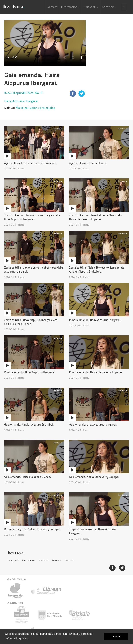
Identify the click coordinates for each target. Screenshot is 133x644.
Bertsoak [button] (91, 7)
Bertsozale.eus (18, 590)
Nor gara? (13, 560)
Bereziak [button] (109, 7)
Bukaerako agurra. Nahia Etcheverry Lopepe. (32, 529)
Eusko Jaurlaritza (21, 614)
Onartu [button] (116, 637)
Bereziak (57, 560)
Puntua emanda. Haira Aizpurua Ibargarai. (95, 320)
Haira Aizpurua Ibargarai (21, 101)
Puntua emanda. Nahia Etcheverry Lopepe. (96, 372)
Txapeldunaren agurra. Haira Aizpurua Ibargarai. (93, 531)
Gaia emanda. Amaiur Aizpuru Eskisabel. (29, 425)
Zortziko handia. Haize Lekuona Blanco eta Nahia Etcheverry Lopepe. (95, 217)
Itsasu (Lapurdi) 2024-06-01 (24, 93)
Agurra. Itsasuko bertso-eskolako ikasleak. (30, 163)
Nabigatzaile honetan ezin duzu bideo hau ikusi (45, 43)
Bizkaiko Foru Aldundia (83, 614)
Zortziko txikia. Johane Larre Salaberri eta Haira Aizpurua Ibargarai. (34, 270)
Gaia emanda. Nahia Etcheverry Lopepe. (94, 477)
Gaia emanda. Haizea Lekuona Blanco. (28, 477)
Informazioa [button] (70, 7)
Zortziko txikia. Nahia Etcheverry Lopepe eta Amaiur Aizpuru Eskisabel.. (97, 270)
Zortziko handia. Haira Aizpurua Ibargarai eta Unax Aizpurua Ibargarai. (32, 217)
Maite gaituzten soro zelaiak (35, 108)
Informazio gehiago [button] (17, 639)
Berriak (70, 560)
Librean (46, 590)
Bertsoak (44, 560)
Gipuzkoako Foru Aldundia (52, 614)
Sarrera (52, 7)
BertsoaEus (19, 6)
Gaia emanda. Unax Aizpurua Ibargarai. (93, 425)
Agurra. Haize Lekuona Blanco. (88, 163)
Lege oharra (29, 560)
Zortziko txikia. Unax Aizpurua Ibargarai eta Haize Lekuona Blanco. (31, 322)
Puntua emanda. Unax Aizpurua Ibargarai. (30, 372)
